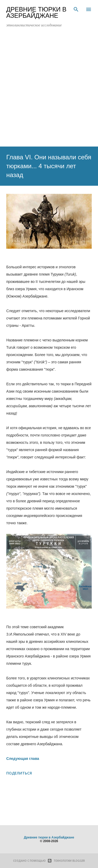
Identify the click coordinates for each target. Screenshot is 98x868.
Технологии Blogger (65, 861)
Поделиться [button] (19, 773)
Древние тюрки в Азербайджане (36, 12)
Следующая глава (23, 759)
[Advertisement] (49, 89)
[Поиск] (76, 9)
